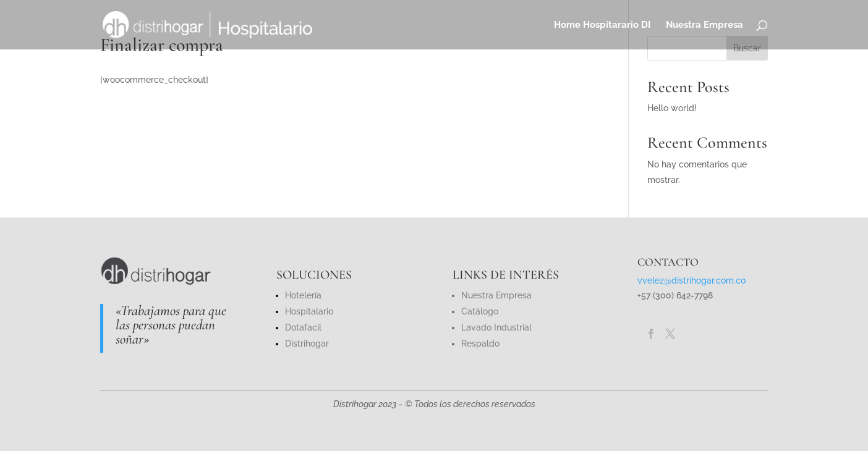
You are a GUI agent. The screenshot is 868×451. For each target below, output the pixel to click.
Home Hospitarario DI (602, 25)
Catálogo (480, 311)
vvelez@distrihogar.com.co (691, 280)
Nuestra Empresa (704, 25)
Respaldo (480, 344)
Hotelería (303, 295)
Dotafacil (303, 327)
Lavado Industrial (496, 327)
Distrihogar (307, 344)
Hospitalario (309, 311)
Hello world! (672, 108)
